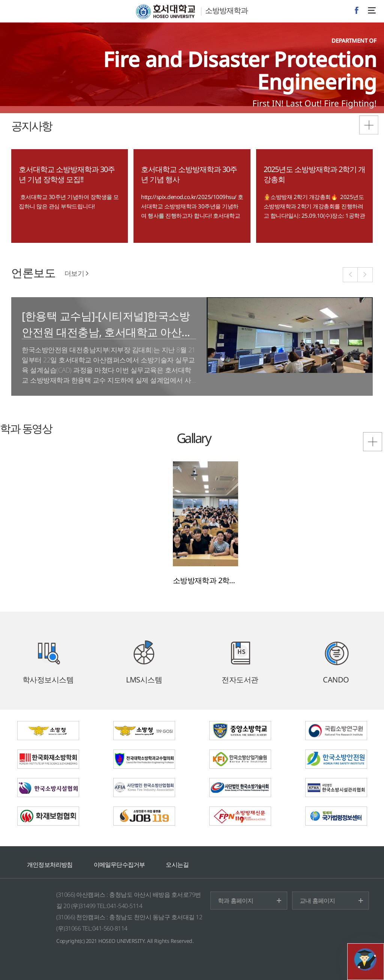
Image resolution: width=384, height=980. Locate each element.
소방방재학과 (226, 10)
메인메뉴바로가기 (0, 0)
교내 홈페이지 (317, 901)
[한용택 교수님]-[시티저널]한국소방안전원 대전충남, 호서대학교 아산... (106, 324)
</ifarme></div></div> (365, 959)
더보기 (76, 273)
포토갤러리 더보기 (363, 432)
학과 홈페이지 (235, 901)
